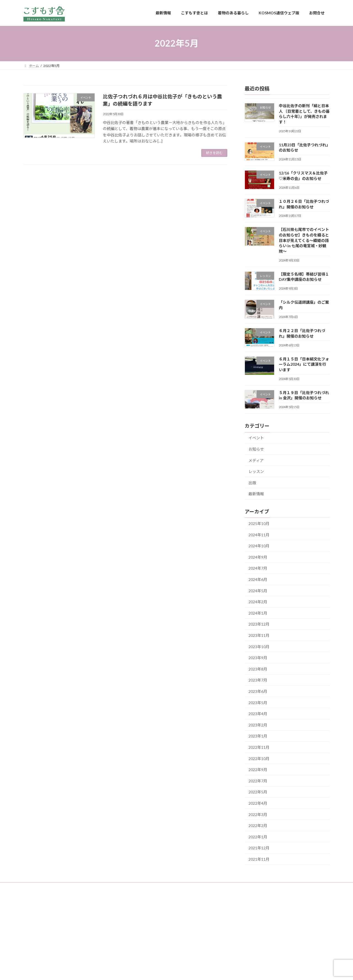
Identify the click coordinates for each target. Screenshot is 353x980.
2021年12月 (259, 848)
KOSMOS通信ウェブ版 (141, 887)
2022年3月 (258, 814)
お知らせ (256, 449)
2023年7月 (258, 680)
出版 (252, 482)
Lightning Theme (175, 970)
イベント (256, 438)
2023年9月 (258, 658)
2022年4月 (258, 803)
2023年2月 (258, 725)
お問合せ (175, 887)
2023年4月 (258, 714)
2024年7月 (258, 568)
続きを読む (214, 153)
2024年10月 (259, 546)
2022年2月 (258, 826)
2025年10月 (259, 523)
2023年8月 (258, 669)
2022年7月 (258, 781)
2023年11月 (259, 635)
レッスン (256, 471)
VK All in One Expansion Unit (212, 970)
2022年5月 (258, 792)
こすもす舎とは (64, 887)
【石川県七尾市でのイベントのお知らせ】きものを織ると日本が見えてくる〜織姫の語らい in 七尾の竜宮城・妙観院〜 (304, 240)
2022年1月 (258, 837)
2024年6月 (258, 579)
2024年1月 (258, 613)
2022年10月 (259, 758)
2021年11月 (259, 859)
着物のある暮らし (100, 887)
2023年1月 (258, 736)
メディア (256, 460)
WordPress (147, 970)
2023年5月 (258, 702)
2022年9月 (258, 770)
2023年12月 (259, 624)
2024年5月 (258, 590)
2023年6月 (258, 691)
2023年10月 (259, 646)
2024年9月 (258, 557)
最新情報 (256, 494)
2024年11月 (259, 535)
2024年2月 (258, 602)
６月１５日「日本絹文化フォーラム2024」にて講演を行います (304, 364)
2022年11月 (259, 747)
